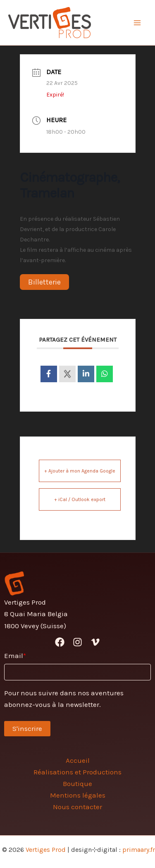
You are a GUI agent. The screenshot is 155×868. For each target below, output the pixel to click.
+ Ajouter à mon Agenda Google (80, 471)
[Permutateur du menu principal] (138, 23)
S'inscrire (27, 728)
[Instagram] (77, 642)
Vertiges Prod (46, 850)
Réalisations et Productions (77, 772)
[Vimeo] (95, 642)
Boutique (77, 784)
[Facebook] (60, 642)
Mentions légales (78, 795)
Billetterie (44, 282)
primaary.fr (139, 850)
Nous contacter (77, 807)
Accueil (78, 760)
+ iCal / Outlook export (80, 499)
